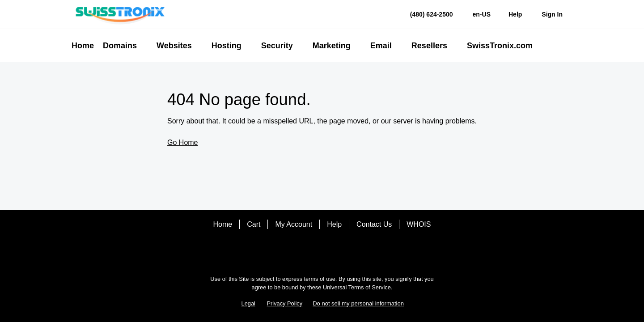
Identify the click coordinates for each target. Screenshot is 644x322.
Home (223, 224)
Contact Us (374, 224)
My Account (294, 224)
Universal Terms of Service (357, 287)
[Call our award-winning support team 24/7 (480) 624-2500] (515, 15)
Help (334, 224)
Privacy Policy (285, 303)
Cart (254, 224)
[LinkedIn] (322, 255)
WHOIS (419, 224)
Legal (248, 303)
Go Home (182, 142)
